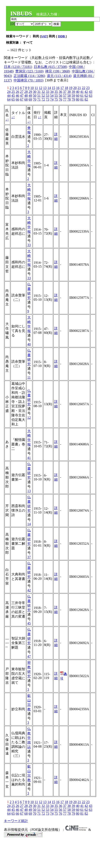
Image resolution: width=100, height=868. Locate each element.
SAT (44, 36)
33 (48, 92)
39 (73, 92)
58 (69, 96)
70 (35, 99)
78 (69, 99)
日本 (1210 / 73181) (18, 67)
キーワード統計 (16, 821)
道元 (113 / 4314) (59, 76)
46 (17, 96)
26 (17, 92)
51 (39, 96)
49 (30, 96)
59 (73, 96)
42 (86, 92)
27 (22, 92)
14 (49, 88)
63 (91, 96)
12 (40, 88)
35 (56, 92)
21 (79, 88)
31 (39, 92)
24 (9, 92)
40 (78, 92)
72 (43, 99)
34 (52, 92)
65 (13, 99)
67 (22, 99)
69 (30, 99)
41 (82, 92)
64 (9, 99)
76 (60, 99)
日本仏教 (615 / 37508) (50, 67)
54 (52, 96)
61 (82, 96)
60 (78, 96)
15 (53, 88)
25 (13, 92)
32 (43, 92)
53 (48, 96)
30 (35, 92)
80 (78, 99)
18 (66, 88)
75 (56, 99)
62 (86, 96)
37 (65, 92)
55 (56, 96)
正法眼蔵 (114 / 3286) (29, 76)
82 (86, 99)
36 (60, 92)
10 (32, 88)
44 (9, 96)
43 (91, 92)
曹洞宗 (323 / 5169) (29, 71)
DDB (62, 36)
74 (52, 99)
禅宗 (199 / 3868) (58, 71)
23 (88, 88)
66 (17, 99)
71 (39, 99)
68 (26, 99)
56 (60, 96)
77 (65, 99)
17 (62, 88)
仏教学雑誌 (29, 738)
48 (26, 96)
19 (71, 88)
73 (48, 99)
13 (45, 88)
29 (30, 92)
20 (75, 88)
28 (26, 92)
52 (43, 96)
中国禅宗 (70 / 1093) (28, 80)
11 (36, 88)
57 (65, 96)
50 (35, 96)
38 (69, 92)
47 (22, 96)
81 (82, 99)
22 (83, 88)
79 (73, 99)
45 (13, 96)
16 (58, 88)
